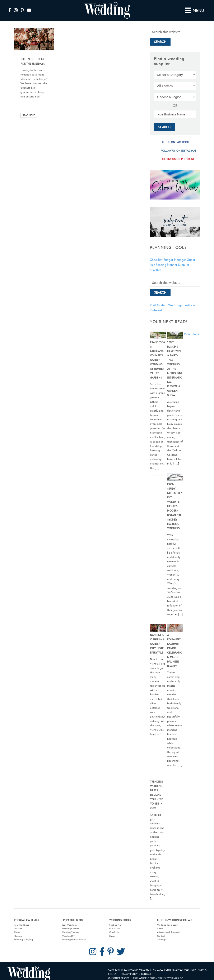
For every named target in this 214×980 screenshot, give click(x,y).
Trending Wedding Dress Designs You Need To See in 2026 (157, 795)
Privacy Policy (129, 974)
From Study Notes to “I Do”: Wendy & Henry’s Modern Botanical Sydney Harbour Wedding (175, 506)
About (160, 929)
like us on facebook (175, 142)
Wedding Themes (70, 932)
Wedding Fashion (70, 929)
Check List (114, 932)
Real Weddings (22, 925)
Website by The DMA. (195, 970)
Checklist (156, 260)
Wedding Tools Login (168, 925)
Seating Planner (166, 265)
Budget (113, 936)
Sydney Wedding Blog (170, 978)
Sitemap (161, 940)
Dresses (18, 929)
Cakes (17, 932)
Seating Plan (116, 925)
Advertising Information (169, 932)
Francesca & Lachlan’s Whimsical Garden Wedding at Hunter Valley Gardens (157, 360)
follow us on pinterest (177, 159)
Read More (29, 115)
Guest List (114, 929)
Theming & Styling (23, 940)
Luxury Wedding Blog (143, 978)
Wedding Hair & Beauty (74, 940)
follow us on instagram (178, 151)
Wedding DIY (68, 936)
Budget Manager (175, 260)
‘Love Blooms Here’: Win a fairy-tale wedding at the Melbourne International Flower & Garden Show (175, 369)
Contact (161, 936)
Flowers (18, 936)
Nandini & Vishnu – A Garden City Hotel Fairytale (157, 644)
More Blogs (191, 334)
